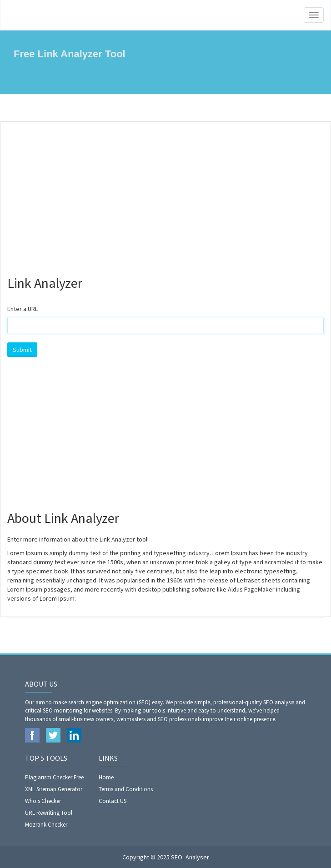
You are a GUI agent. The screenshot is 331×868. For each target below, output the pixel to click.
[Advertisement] (165, 195)
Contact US (113, 801)
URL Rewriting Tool (49, 813)
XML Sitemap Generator (54, 789)
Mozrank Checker (46, 825)
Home (106, 777)
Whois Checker (43, 801)
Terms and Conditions (126, 789)
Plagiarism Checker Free (54, 777)
